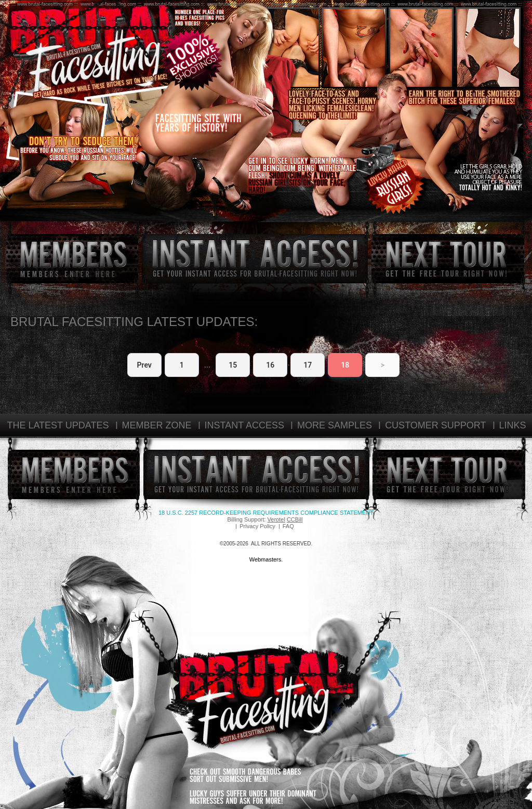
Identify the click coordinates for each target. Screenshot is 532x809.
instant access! (255, 259)
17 (308, 365)
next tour (448, 259)
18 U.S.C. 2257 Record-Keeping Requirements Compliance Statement (266, 513)
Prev (144, 365)
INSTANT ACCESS (244, 425)
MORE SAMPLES (335, 425)
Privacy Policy (257, 526)
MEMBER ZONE (157, 425)
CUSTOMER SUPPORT (435, 425)
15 (233, 365)
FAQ (288, 526)
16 (270, 365)
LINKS (513, 425)
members (72, 259)
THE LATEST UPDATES (58, 425)
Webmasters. (266, 559)
